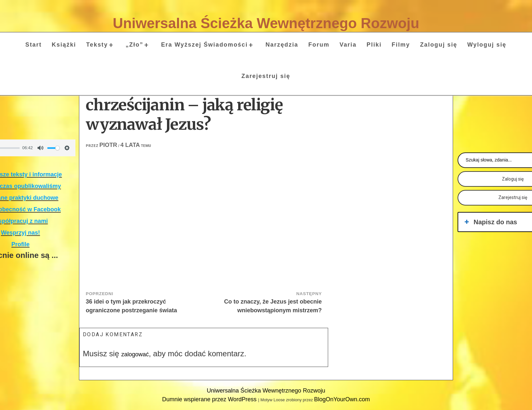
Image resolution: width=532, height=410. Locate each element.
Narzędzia (282, 45)
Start (33, 45)
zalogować (135, 354)
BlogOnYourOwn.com (342, 399)
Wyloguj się (487, 45)
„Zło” (134, 45)
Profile (20, 244)
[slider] (53, 148)
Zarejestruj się (266, 76)
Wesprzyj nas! (21, 233)
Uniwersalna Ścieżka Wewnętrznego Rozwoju (266, 23)
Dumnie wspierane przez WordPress (210, 399)
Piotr (108, 145)
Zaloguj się (439, 45)
